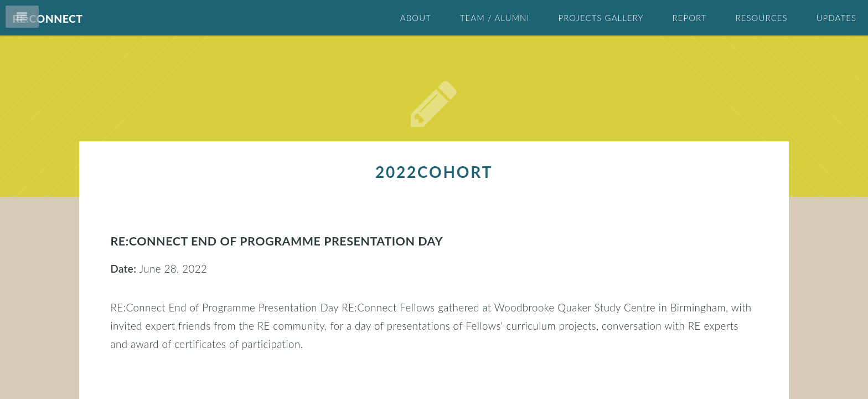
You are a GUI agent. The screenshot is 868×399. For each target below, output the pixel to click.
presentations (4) (600, 360)
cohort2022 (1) (596, 293)
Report (689, 18)
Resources (762, 18)
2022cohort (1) (596, 271)
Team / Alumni (495, 18)
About (416, 18)
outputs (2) (586, 337)
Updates (836, 18)
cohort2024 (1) (596, 315)
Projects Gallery (601, 18)
